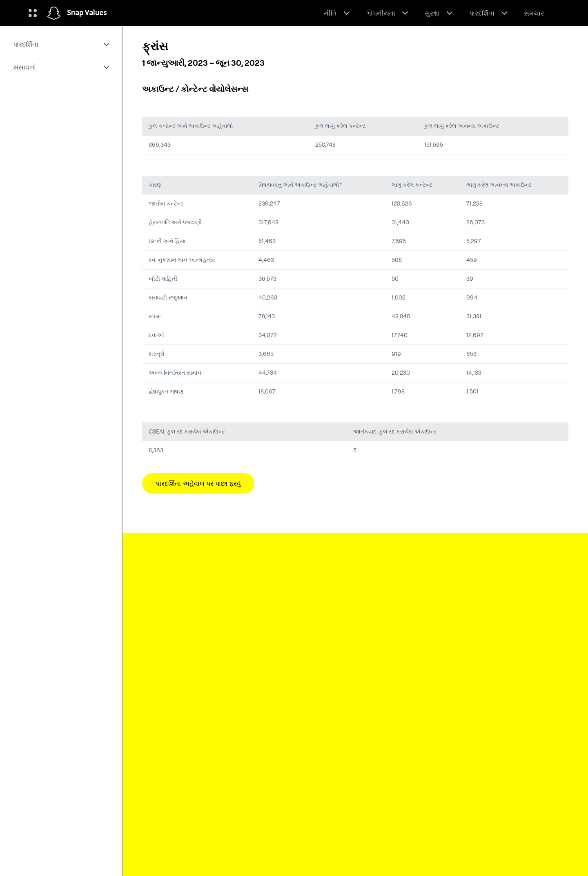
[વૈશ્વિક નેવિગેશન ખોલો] (33, 13)
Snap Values (87, 13)
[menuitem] (61, 44)
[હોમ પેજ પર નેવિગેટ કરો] (54, 13)
